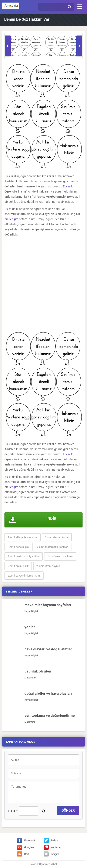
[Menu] (80, 6)
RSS (23, 854)
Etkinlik (68, 186)
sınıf (24, 191)
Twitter (51, 841)
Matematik (30, 678)
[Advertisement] (43, 286)
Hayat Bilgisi (31, 611)
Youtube (52, 847)
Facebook (26, 841)
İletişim (51, 854)
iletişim (14, 219)
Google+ (25, 847)
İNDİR (33, 520)
